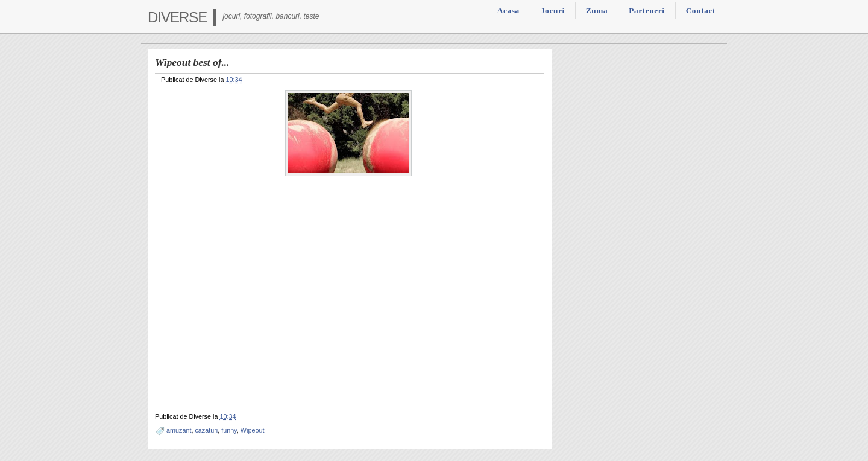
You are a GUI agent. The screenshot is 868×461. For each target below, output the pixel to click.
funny (229, 430)
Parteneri (646, 11)
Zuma (597, 11)
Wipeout (253, 430)
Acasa (508, 11)
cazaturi (206, 430)
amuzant (179, 430)
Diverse (177, 17)
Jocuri (553, 11)
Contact (701, 11)
